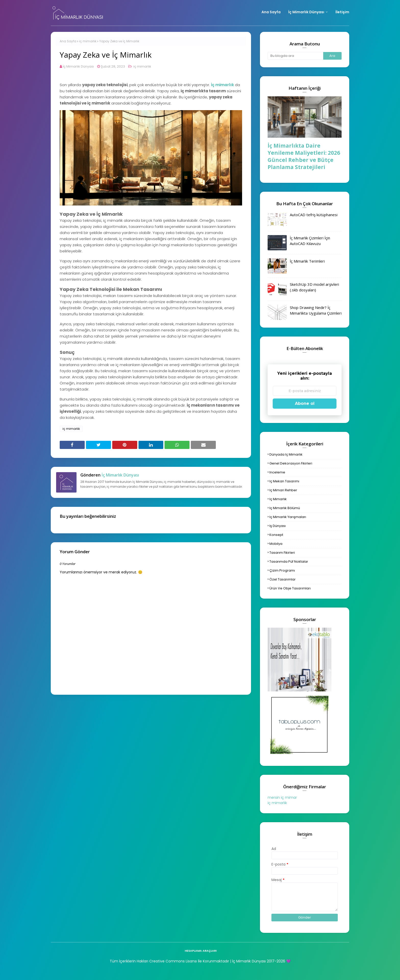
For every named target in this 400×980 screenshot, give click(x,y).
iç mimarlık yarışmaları (288, 517)
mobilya (276, 544)
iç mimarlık (88, 41)
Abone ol (305, 403)
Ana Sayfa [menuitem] (271, 12)
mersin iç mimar (282, 797)
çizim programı (282, 570)
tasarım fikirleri (282, 553)
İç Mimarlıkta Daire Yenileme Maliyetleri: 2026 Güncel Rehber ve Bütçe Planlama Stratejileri (304, 156)
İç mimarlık (222, 85)
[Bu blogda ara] (295, 56)
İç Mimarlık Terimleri (307, 261)
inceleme (277, 472)
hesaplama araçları (201, 951)
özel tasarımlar (283, 579)
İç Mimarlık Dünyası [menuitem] (306, 12)
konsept (276, 535)
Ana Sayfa (68, 41)
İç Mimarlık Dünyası (78, 66)
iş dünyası (278, 526)
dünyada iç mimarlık (286, 454)
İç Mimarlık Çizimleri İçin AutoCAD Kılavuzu (310, 241)
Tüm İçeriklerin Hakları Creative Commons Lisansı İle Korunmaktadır (169, 961)
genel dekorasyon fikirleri (291, 463)
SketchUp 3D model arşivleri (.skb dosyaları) (314, 287)
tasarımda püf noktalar (289, 562)
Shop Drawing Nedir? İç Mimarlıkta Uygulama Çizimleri (316, 310)
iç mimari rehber (283, 490)
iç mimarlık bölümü (285, 508)
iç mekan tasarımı (284, 481)
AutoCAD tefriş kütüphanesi (314, 215)
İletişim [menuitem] (342, 12)
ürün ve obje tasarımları (290, 588)
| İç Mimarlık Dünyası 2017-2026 (257, 961)
